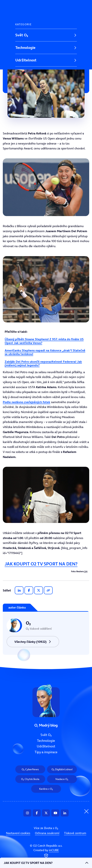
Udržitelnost (26, 60)
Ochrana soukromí (47, 833)
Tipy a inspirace (28, 73)
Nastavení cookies (18, 833)
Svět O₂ (22, 35)
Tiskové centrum (75, 833)
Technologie (25, 48)
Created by (46, 853)
